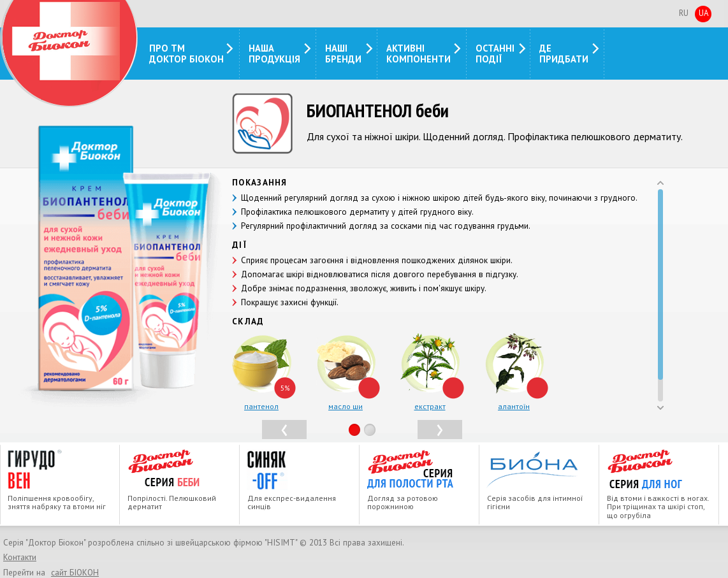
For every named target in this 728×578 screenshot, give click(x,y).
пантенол (261, 406)
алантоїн (514, 406)
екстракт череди (430, 411)
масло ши (346, 406)
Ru (684, 13)
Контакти (20, 557)
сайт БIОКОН (75, 572)
